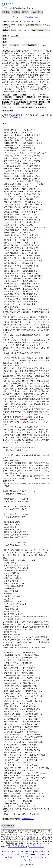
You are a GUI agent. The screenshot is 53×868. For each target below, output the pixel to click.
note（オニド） (9, 852)
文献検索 (5, 12)
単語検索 (25, 12)
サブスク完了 (27, 860)
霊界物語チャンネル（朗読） (34, 857)
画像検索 (15, 12)
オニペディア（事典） (12, 854)
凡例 (49, 843)
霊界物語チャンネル (33, 17)
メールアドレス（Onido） (17, 847)
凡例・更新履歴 (8, 826)
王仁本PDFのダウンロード (37, 854)
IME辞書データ (11, 857)
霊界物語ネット (16, 117)
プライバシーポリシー (37, 847)
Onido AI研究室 (25, 852)
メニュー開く (37, 12)
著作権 (44, 843)
